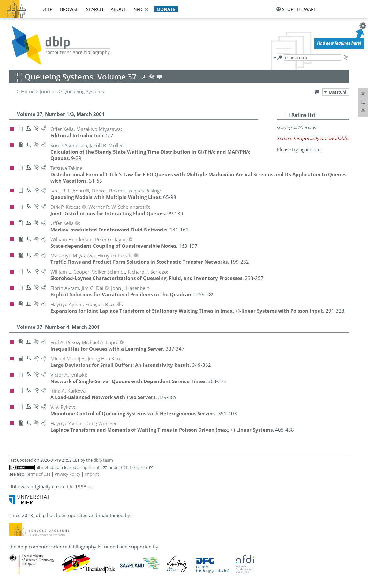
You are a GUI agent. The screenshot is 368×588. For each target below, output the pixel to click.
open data (92, 467)
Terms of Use (38, 474)
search (95, 9)
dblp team (103, 460)
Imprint (92, 474)
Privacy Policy (68, 474)
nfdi (139, 9)
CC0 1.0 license (135, 467)
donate (166, 9)
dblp (47, 9)
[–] (287, 115)
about (118, 9)
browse (69, 9)
